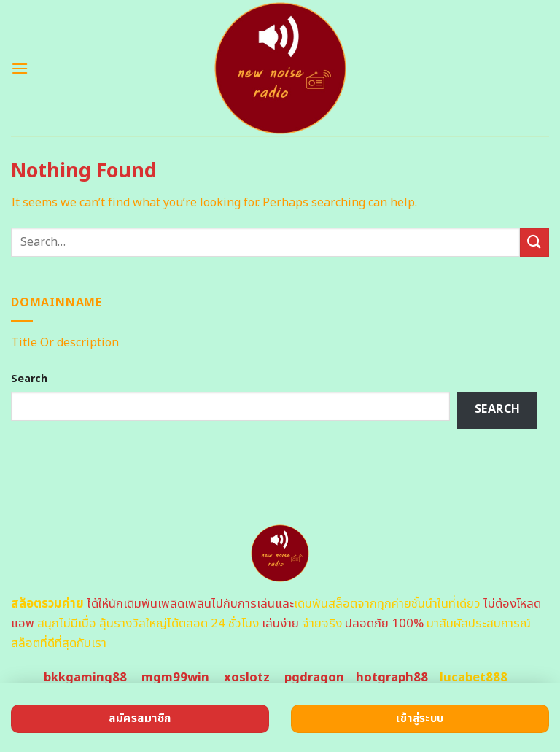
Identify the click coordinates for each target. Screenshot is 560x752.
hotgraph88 (392, 678)
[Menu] (20, 68)
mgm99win (175, 678)
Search (29, 379)
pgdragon (314, 678)
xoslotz (247, 678)
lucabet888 (474, 678)
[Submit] (534, 243)
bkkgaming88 (85, 678)
